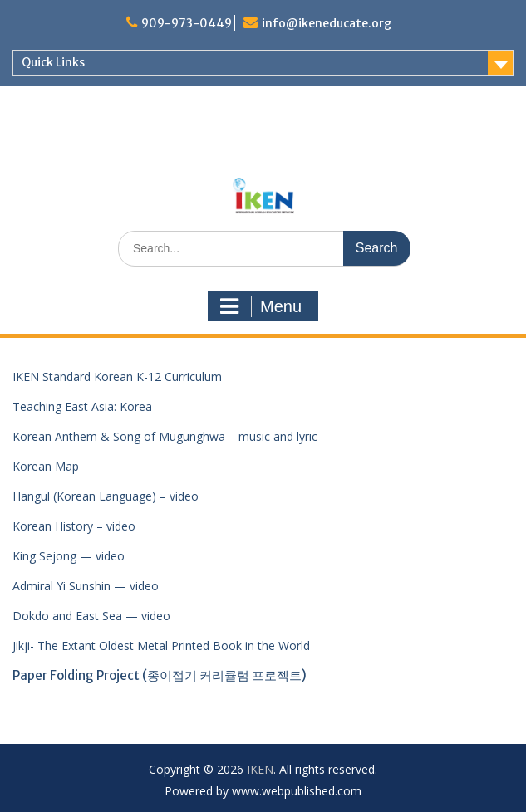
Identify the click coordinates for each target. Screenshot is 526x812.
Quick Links (53, 62)
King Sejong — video (69, 556)
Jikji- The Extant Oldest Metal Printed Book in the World (161, 646)
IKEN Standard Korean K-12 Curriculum (117, 377)
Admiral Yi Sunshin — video (86, 586)
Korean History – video (74, 526)
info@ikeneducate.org (327, 23)
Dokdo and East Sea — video (91, 616)
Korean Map (46, 466)
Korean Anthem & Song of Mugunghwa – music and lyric (165, 436)
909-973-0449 (187, 23)
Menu (261, 306)
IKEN (260, 769)
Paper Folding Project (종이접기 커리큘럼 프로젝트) (160, 675)
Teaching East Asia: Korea (82, 406)
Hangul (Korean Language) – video (106, 496)
